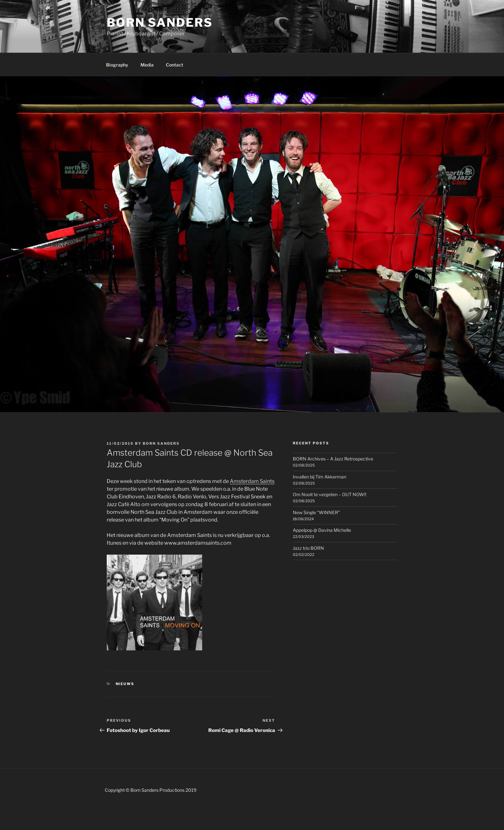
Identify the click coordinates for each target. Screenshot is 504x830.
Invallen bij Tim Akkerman (319, 477)
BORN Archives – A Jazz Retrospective (333, 459)
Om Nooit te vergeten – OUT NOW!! (329, 494)
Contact (175, 65)
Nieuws (125, 684)
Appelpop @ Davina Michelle (322, 530)
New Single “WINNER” (316, 512)
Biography (117, 65)
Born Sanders (160, 22)
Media (147, 65)
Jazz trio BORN (308, 548)
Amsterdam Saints (252, 481)
